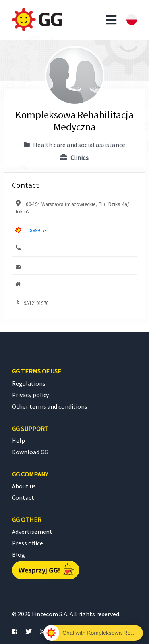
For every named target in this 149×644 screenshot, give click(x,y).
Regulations (29, 383)
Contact (23, 497)
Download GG (30, 452)
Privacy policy (30, 395)
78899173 (37, 230)
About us (24, 486)
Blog (18, 554)
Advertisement (32, 532)
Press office (27, 543)
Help (18, 440)
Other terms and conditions (50, 406)
